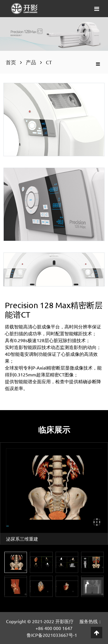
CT (49, 62)
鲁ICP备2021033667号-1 (52, 635)
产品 (31, 62)
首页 (11, 62)
